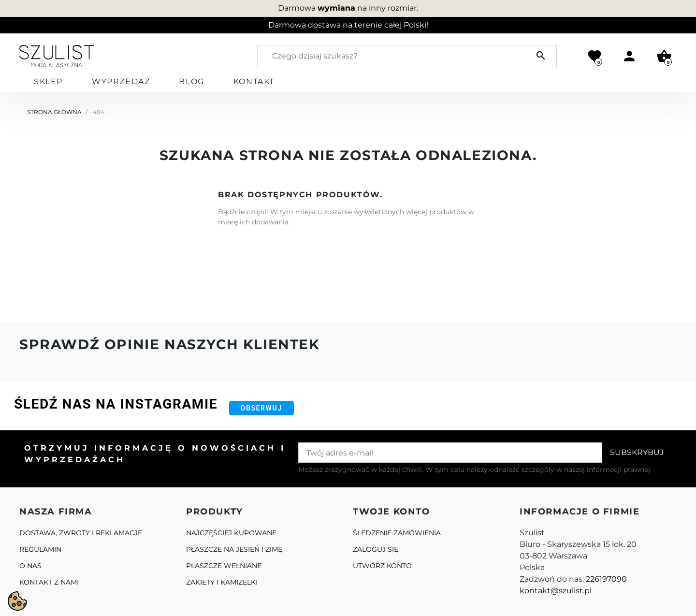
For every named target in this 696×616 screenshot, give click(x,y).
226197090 (606, 579)
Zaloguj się (376, 549)
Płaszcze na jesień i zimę (234, 549)
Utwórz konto (382, 566)
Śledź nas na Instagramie (116, 404)
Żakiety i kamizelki (222, 582)
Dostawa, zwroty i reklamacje (81, 533)
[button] (664, 56)
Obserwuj (261, 408)
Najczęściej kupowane (231, 533)
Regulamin (40, 549)
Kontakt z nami (49, 582)
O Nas (30, 566)
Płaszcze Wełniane (224, 566)
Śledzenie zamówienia (397, 533)
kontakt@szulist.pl (556, 591)
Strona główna (54, 112)
